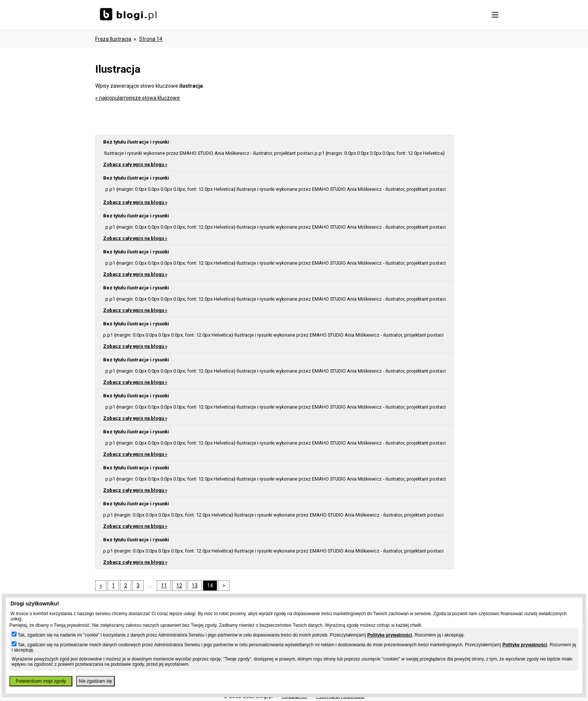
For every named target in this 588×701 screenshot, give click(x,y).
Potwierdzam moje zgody (41, 681)
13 (195, 586)
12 (179, 586)
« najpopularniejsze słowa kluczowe (138, 98)
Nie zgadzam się (95, 681)
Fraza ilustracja (113, 39)
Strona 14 (151, 39)
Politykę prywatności (389, 635)
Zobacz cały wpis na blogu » (135, 164)
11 (164, 586)
